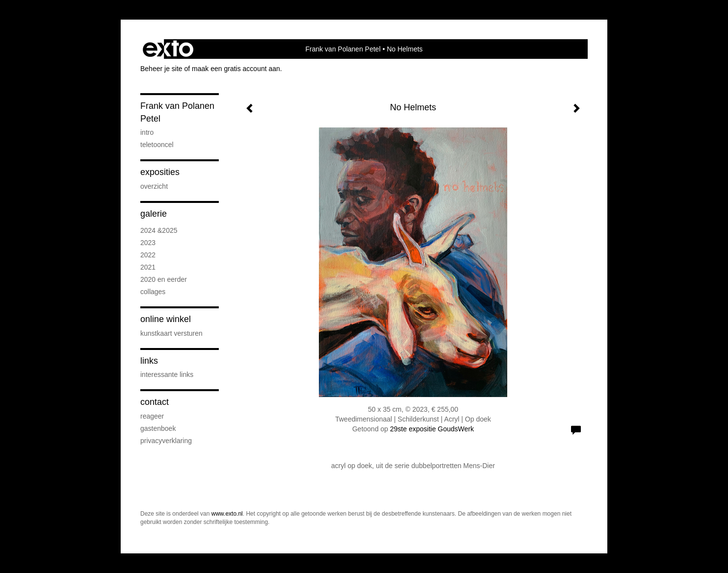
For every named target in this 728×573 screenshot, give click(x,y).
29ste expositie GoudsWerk (432, 429)
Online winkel (166, 319)
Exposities (160, 172)
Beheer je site (161, 69)
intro (147, 132)
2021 (148, 267)
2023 (148, 243)
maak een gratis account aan (236, 69)
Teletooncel (157, 145)
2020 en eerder (164, 279)
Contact (155, 402)
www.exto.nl (227, 514)
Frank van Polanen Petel (343, 49)
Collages (153, 292)
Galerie (154, 214)
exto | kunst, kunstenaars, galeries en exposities (168, 49)
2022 (148, 255)
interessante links (167, 374)
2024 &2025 (159, 230)
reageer (152, 416)
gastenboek (158, 428)
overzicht (154, 186)
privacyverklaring (166, 441)
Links (149, 361)
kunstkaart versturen (171, 333)
